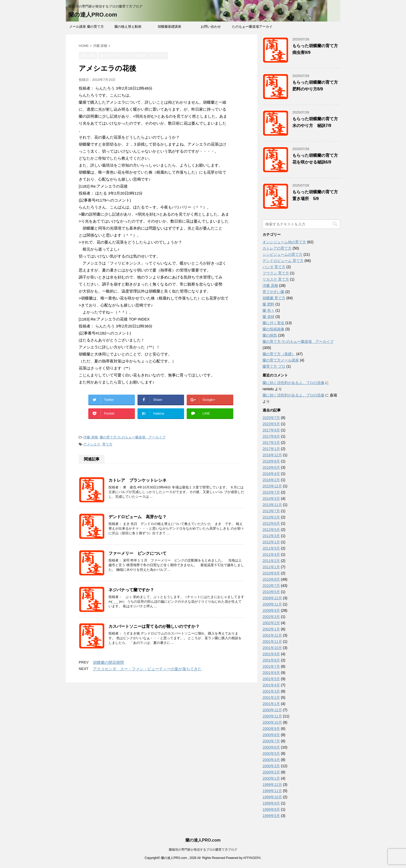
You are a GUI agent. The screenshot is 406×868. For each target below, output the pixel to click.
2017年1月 (271, 449)
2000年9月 (271, 729)
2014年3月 (271, 499)
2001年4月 (271, 685)
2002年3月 (271, 617)
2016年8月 (271, 461)
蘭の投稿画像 (273, 329)
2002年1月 (271, 629)
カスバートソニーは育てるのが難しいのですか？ (154, 626)
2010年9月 (271, 573)
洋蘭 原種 (91, 437)
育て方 (107, 444)
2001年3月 (271, 691)
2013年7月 (271, 511)
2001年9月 (271, 654)
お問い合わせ (211, 27)
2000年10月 (272, 722)
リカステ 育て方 (276, 279)
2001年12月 (272, 635)
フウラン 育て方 (276, 273)
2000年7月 (271, 741)
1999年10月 (272, 797)
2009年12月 (272, 598)
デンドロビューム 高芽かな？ (137, 517)
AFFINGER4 (252, 858)
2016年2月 (271, 480)
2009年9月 (271, 610)
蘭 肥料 (269, 304)
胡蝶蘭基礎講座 (169, 27)
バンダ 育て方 (274, 267)
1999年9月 (271, 803)
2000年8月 (271, 735)
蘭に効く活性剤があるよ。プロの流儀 (293, 383)
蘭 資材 (269, 317)
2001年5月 (271, 679)
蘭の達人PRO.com (93, 15)
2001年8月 (271, 660)
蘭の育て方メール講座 (281, 360)
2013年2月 (271, 517)
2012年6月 (271, 523)
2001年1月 (271, 704)
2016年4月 (271, 474)
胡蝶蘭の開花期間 (108, 662)
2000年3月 (271, 766)
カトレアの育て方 (277, 248)
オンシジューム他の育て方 (284, 242)
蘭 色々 (269, 310)
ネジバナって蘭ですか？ (131, 590)
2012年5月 (271, 530)
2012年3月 (271, 536)
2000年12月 (272, 710)
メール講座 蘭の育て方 (86, 27)
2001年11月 (272, 642)
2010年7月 (271, 586)
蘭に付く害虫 (273, 323)
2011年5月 (271, 548)
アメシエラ (92, 444)
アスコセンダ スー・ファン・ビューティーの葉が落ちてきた (147, 669)
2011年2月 (271, 561)
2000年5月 (271, 753)
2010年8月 (271, 579)
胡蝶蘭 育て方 (274, 298)
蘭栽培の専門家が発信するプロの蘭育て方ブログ (203, 850)
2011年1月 (271, 567)
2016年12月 (272, 455)
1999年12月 (272, 785)
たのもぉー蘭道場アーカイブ (252, 28)
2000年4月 (271, 760)
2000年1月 (271, 778)
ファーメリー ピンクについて (137, 553)
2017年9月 (271, 430)
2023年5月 (271, 424)
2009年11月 (272, 604)
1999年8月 (271, 809)
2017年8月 (271, 436)
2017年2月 (271, 443)
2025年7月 (271, 418)
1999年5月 (271, 816)
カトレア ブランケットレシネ (137, 480)
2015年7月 (271, 492)
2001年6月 (271, 673)
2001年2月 (271, 698)
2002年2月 (271, 623)
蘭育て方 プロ (274, 366)
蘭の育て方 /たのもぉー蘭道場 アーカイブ (133, 437)
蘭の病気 (270, 335)
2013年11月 (272, 505)
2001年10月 (272, 648)
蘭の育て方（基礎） (279, 354)
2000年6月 (271, 747)
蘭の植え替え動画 (128, 27)
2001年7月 (271, 666)
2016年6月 (271, 467)
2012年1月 (271, 542)
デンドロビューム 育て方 (283, 261)
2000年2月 (271, 772)
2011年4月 (271, 554)
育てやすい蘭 (273, 292)
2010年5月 (271, 592)
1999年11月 (272, 791)
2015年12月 (272, 486)
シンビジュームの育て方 (282, 254)
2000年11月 (272, 716)
